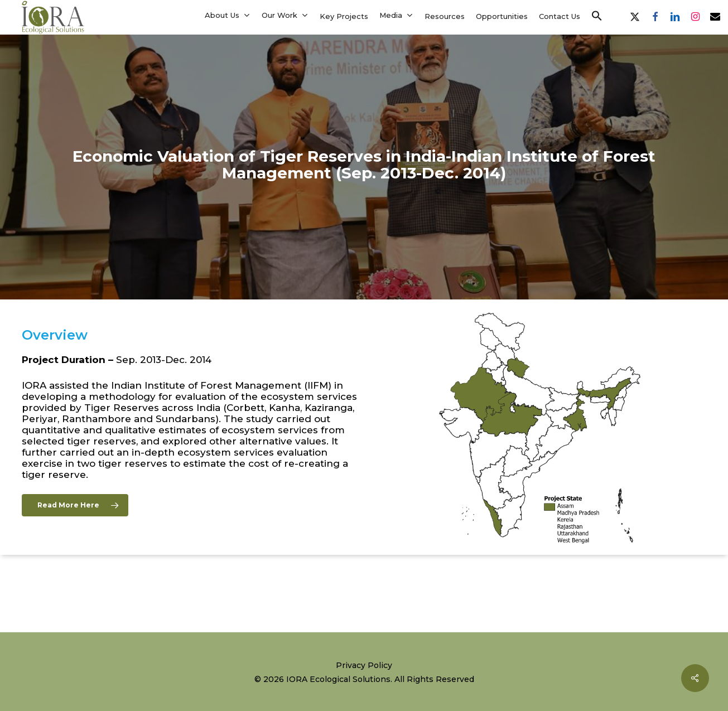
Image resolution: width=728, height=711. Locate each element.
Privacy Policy (364, 665)
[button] (597, 16)
